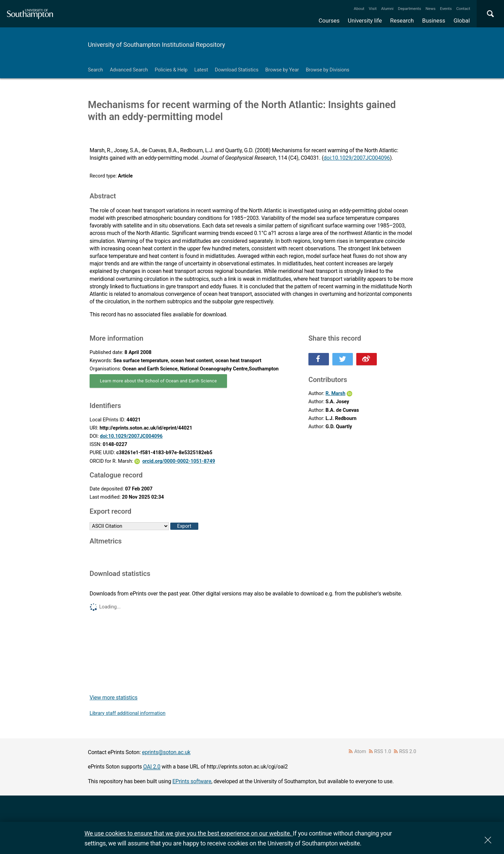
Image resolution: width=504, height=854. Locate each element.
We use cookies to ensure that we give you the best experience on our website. (189, 833)
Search (95, 70)
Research (402, 21)
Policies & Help (171, 70)
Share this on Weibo (367, 359)
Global (462, 21)
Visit (373, 9)
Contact (463, 9)
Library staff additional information (128, 713)
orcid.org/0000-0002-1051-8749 (179, 461)
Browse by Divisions (328, 70)
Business (434, 21)
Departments (410, 9)
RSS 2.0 (408, 752)
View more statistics (114, 698)
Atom (360, 752)
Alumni (387, 9)
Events (446, 9)
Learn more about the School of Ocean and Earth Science (158, 381)
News (430, 9)
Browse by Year (282, 70)
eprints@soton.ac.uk (166, 752)
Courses (329, 21)
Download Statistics (237, 70)
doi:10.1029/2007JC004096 (357, 158)
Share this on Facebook (319, 359)
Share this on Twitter (343, 359)
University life (365, 21)
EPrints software (192, 781)
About (359, 9)
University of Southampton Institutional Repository (156, 45)
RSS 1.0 (383, 752)
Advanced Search (129, 70)
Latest (201, 70)
